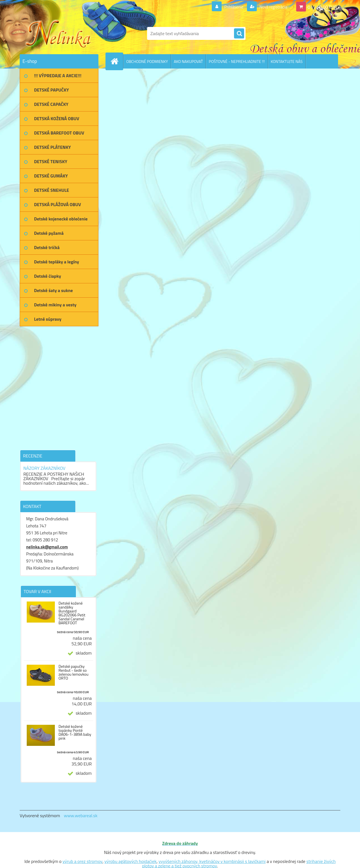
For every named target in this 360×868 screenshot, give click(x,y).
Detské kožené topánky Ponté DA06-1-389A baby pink (75, 732)
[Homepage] (117, 61)
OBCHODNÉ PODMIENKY (147, 61)
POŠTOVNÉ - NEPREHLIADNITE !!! (237, 61)
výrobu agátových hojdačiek (130, 861)
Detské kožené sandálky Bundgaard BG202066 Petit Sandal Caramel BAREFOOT (72, 613)
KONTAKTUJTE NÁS (287, 61)
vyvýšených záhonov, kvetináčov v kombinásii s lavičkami (212, 861)
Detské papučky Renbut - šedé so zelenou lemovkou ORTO (73, 672)
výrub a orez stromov (82, 861)
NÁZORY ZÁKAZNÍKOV (44, 468)
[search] (239, 34)
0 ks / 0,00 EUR (322, 7)
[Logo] (58, 33)
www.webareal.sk (81, 815)
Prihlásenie (230, 7)
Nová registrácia (272, 7)
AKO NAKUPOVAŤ (188, 61)
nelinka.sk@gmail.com (47, 547)
